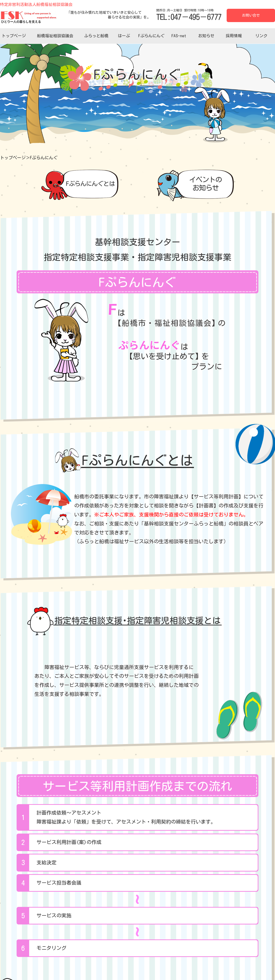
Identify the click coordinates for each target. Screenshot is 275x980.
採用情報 (234, 36)
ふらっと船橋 (96, 36)
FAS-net (179, 36)
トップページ (14, 36)
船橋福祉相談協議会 (55, 36)
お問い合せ (251, 15)
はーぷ (124, 36)
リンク (261, 36)
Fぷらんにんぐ (151, 36)
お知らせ (206, 36)
